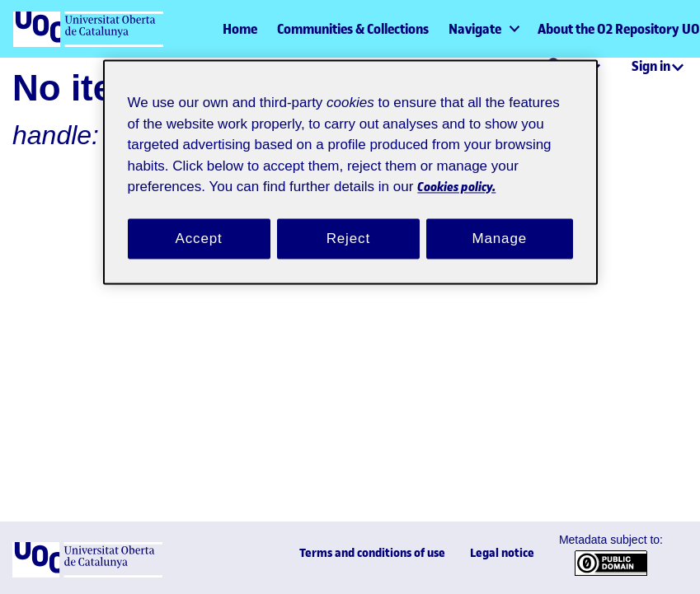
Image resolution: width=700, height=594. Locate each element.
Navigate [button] (475, 29)
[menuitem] (483, 29)
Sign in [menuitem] (651, 66)
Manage (500, 240)
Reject (348, 240)
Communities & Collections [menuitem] (353, 29)
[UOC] (87, 574)
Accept (199, 240)
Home (240, 29)
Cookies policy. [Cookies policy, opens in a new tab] (189, 187)
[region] (350, 173)
